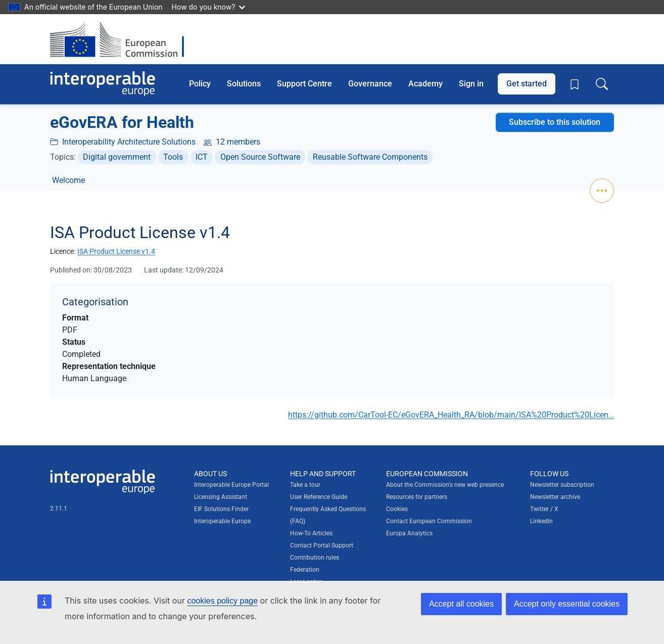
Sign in (471, 84)
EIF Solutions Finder (221, 509)
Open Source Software (260, 157)
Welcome (68, 180)
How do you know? (209, 7)
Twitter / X (544, 509)
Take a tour (305, 485)
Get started (527, 84)
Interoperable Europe (222, 521)
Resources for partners (417, 497)
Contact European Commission (429, 521)
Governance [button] (370, 84)
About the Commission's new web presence (445, 485)
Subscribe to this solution (555, 122)
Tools (173, 157)
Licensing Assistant (221, 497)
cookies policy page (222, 601)
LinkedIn (541, 521)
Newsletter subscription (562, 485)
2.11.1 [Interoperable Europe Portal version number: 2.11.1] (59, 509)
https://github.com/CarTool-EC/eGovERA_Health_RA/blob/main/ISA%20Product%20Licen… (451, 415)
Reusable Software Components (370, 157)
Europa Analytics (409, 533)
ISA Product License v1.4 (116, 251)
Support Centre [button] (304, 84)
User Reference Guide (319, 497)
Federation (305, 570)
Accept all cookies (461, 604)
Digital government (117, 157)
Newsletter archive (555, 497)
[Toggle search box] (602, 84)
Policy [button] (200, 84)
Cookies (397, 509)
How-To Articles (311, 533)
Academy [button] (425, 84)
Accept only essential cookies (567, 604)
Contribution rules (315, 558)
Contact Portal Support (322, 545)
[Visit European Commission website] (122, 39)
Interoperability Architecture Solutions (129, 142)
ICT (202, 157)
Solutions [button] (244, 84)
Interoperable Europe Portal (231, 485)
